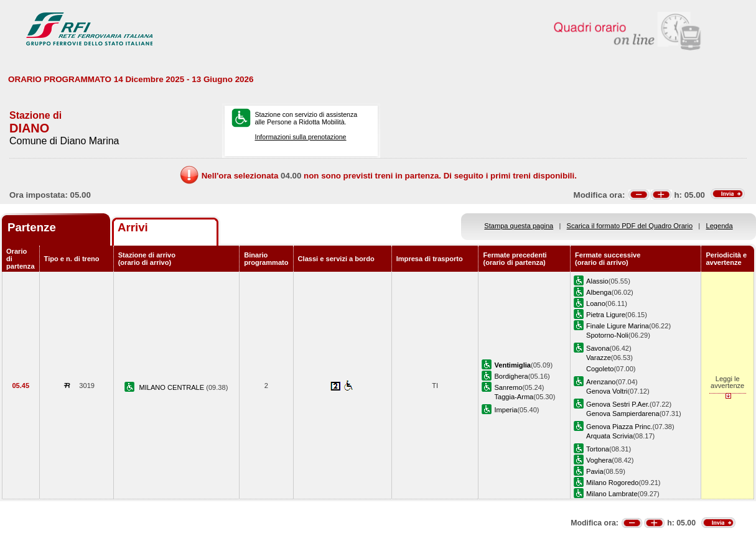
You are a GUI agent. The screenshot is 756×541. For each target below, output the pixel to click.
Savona (598, 348)
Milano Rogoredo (612, 483)
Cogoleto (600, 369)
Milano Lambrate (612, 494)
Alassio (597, 281)
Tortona (598, 449)
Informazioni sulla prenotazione (300, 137)
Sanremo (508, 387)
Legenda (720, 226)
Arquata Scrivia (609, 436)
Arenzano (601, 382)
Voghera (599, 460)
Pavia (595, 471)
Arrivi (133, 227)
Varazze (599, 358)
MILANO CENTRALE (173, 387)
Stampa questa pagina (519, 226)
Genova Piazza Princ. (619, 427)
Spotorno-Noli (607, 335)
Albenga (599, 292)
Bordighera (511, 376)
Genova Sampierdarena (623, 414)
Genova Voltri (607, 391)
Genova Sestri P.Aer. (618, 404)
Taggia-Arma (514, 397)
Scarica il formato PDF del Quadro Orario (630, 226)
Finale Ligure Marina (618, 326)
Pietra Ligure (606, 315)
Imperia (506, 410)
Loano (596, 303)
